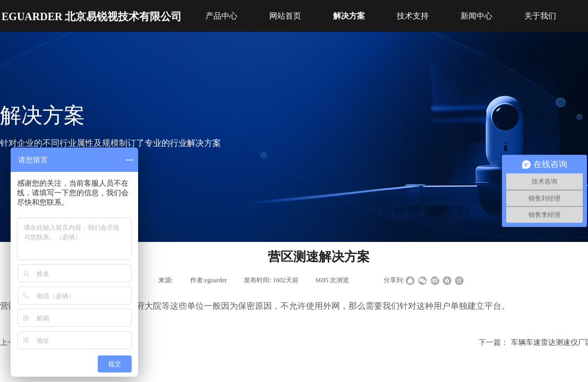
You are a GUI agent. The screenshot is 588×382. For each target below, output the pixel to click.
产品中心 (221, 16)
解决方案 (349, 16)
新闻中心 (476, 16)
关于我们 (540, 16)
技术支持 (413, 16)
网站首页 (285, 16)
